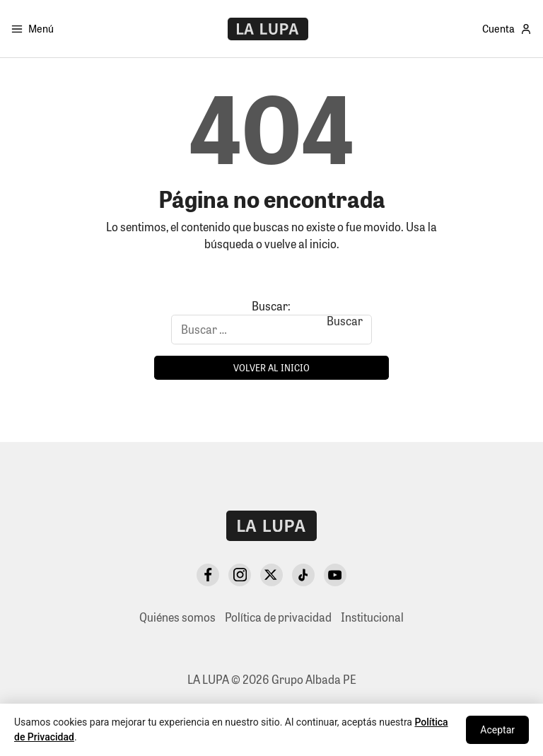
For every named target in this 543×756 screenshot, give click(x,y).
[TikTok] (303, 575)
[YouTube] (335, 575)
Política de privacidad (278, 617)
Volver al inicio (271, 367)
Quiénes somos (177, 617)
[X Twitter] (271, 575)
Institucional (372, 617)
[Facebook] (208, 575)
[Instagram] (240, 575)
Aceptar (497, 730)
